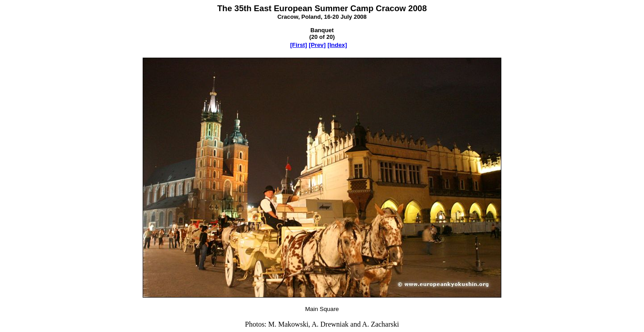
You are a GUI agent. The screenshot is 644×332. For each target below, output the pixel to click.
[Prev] (317, 45)
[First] (299, 45)
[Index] (337, 45)
